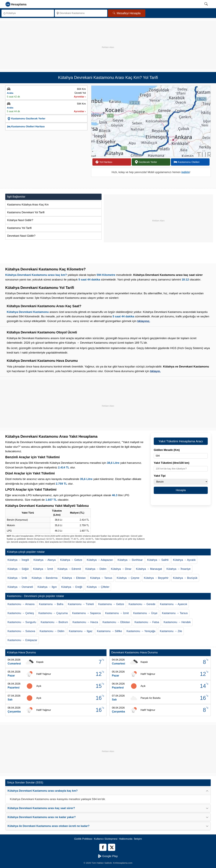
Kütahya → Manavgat (149, 569)
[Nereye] (81, 13)
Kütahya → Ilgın (47, 587)
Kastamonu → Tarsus (175, 613)
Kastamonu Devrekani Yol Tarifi (26, 212)
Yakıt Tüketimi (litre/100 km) (172, 463)
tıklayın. (155, 371)
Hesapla (181, 490)
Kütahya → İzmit (43, 569)
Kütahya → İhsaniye (178, 569)
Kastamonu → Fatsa (147, 622)
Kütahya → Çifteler (98, 587)
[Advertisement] (108, 42)
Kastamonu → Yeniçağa (141, 631)
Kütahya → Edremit (69, 569)
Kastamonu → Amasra (21, 604)
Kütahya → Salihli (158, 560)
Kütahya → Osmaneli (20, 587)
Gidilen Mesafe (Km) (167, 450)
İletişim (138, 839)
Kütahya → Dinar (121, 569)
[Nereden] (28, 13)
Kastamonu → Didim (52, 631)
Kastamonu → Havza (85, 622)
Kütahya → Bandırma (45, 578)
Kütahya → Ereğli (72, 587)
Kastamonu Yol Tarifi (19, 228)
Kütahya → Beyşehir (156, 578)
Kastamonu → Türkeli (81, 604)
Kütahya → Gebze (71, 560)
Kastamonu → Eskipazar (22, 640)
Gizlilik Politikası (83, 839)
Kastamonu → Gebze (111, 604)
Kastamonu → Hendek (177, 622)
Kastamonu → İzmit (117, 613)
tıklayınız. (144, 321)
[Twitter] (112, 847)
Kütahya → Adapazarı (100, 560)
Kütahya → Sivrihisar (130, 560)
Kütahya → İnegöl (18, 560)
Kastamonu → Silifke (109, 631)
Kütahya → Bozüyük (185, 578)
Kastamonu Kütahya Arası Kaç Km (28, 205)
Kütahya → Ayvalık (184, 560)
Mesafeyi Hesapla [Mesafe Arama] (127, 13)
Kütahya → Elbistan (74, 578)
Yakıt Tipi (160, 476)
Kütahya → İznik (17, 578)
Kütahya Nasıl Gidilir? (20, 220)
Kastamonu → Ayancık (174, 604)
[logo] (16, 4)
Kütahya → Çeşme (128, 578)
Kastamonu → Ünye (145, 613)
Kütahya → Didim (96, 569)
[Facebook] (103, 847)
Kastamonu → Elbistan (116, 622)
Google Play (108, 856)
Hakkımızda (126, 839)
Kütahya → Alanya (45, 560)
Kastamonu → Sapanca (86, 613)
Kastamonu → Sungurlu (22, 622)
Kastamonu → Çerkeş (21, 613)
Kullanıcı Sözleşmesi (106, 839)
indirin (185, 172)
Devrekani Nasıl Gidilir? (21, 236)
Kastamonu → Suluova (21, 631)
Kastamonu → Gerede (142, 604)
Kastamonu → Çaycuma (53, 613)
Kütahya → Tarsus (101, 578)
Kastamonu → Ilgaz (81, 631)
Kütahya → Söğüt (18, 569)
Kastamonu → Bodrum (54, 622)
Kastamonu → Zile (171, 631)
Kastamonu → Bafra (51, 604)
